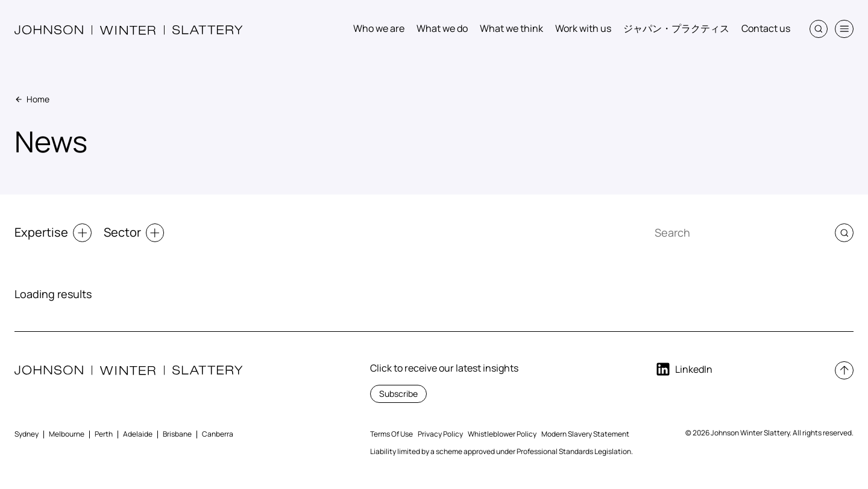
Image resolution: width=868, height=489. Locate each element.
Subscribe (398, 394)
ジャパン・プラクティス (676, 28)
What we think (511, 28)
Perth (104, 434)
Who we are (379, 28)
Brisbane (177, 434)
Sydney (27, 434)
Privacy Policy (440, 434)
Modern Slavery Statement (585, 434)
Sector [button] (134, 233)
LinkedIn (684, 369)
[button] (819, 29)
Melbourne (67, 434)
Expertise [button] (53, 233)
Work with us (583, 28)
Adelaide (138, 434)
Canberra (218, 434)
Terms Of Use (392, 434)
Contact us (766, 28)
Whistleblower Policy (502, 434)
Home (32, 99)
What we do (442, 28)
